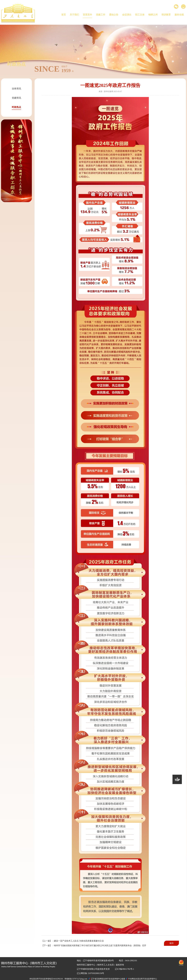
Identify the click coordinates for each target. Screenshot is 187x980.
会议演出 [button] (127, 15)
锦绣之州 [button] (153, 15)
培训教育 (166, 15)
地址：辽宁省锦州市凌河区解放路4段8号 (95, 961)
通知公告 (114, 15)
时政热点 (16, 107)
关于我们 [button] (74, 15)
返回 (171, 943)
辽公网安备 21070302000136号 (90, 973)
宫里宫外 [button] (87, 15)
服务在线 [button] (179, 15)
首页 (64, 15)
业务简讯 (16, 89)
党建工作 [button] (101, 15)
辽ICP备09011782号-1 (124, 969)
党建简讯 (16, 98)
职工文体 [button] (140, 15)
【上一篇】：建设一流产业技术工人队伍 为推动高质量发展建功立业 (73, 941)
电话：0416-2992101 (128, 961)
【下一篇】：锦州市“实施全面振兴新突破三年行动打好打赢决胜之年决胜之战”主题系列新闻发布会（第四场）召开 (94, 945)
